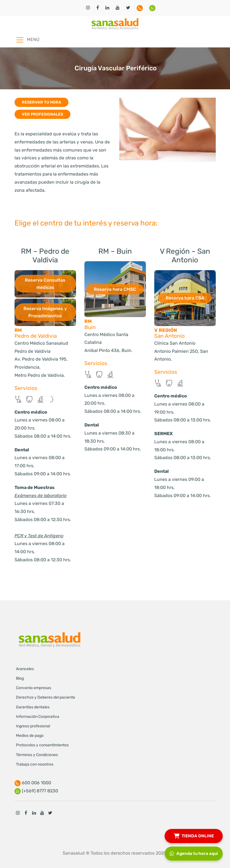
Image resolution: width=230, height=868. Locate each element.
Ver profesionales (42, 114)
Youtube (42, 813)
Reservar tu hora (42, 102)
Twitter (50, 813)
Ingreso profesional (33, 726)
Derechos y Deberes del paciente (46, 697)
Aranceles (25, 669)
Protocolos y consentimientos (42, 745)
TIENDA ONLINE (194, 835)
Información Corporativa (38, 717)
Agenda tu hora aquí (194, 853)
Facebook (26, 813)
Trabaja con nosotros (35, 764)
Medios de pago (30, 736)
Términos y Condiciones (37, 755)
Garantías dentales (33, 707)
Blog (20, 678)
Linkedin (34, 813)
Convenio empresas (34, 688)
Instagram (18, 813)
